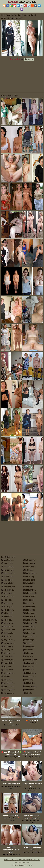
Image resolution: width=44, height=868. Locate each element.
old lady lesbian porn (33, 590)
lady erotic (7, 666)
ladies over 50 (30, 623)
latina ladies (29, 583)
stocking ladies (30, 676)
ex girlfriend (7, 670)
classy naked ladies (11, 633)
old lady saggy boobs (33, 646)
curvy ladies (7, 656)
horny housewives (32, 573)
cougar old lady (9, 643)
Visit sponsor (29, 59)
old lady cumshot (9, 653)
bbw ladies (7, 580)
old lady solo (29, 673)
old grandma (8, 693)
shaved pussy (30, 660)
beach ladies (8, 583)
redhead (28, 643)
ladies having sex (31, 653)
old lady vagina (30, 690)
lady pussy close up (11, 640)
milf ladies (28, 600)
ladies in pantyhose (32, 633)
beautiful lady (8, 587)
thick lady (28, 680)
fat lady (5, 676)
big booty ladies (9, 590)
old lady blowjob (9, 607)
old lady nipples (31, 607)
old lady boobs (8, 610)
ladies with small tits (32, 670)
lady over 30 (29, 617)
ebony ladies (8, 663)
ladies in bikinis (9, 597)
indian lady (29, 577)
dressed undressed (10, 660)
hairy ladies (29, 563)
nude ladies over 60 (32, 627)
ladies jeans (29, 580)
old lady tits (29, 683)
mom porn (28, 603)
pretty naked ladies (32, 636)
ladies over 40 (30, 620)
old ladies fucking (10, 683)
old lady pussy (30, 640)
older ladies (29, 610)
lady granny (29, 560)
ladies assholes (9, 573)
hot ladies (28, 570)
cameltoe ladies (9, 627)
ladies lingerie (30, 593)
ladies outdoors (30, 613)
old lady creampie (10, 650)
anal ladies (7, 563)
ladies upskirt (30, 686)
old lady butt (7, 623)
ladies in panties (31, 630)
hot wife (27, 693)
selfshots (28, 650)
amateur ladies (9, 560)
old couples (7, 646)
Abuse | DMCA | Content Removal (16, 860)
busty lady (7, 620)
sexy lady (28, 656)
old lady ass (7, 570)
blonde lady (7, 603)
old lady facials (9, 673)
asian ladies (7, 567)
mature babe (8, 577)
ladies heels (29, 567)
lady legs (28, 587)
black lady (7, 600)
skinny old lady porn (32, 666)
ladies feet (7, 680)
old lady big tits (9, 593)
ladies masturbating (32, 597)
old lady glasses (9, 690)
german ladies (8, 686)
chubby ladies (8, 630)
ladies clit (6, 636)
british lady (7, 613)
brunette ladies (9, 617)
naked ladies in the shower (33, 663)
